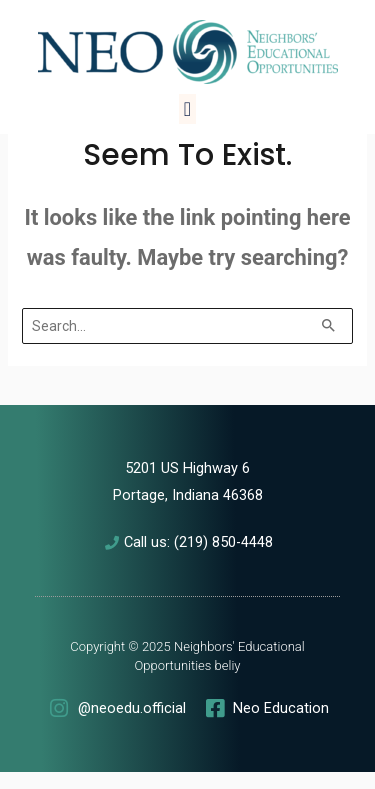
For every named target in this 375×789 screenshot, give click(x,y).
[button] (187, 109)
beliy (228, 665)
